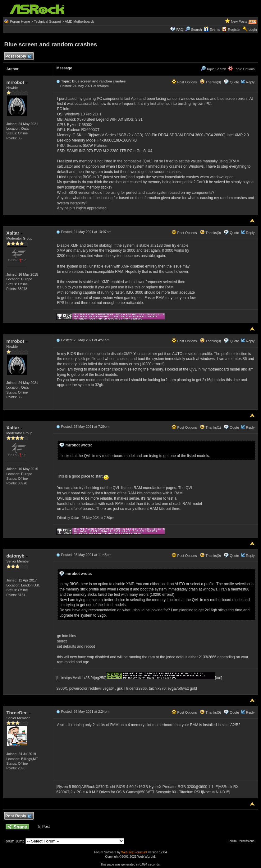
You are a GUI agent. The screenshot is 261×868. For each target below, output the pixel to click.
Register (234, 30)
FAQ (180, 30)
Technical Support (47, 21)
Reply (250, 82)
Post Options (184, 82)
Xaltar (14, 233)
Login (253, 30)
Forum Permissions (243, 841)
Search (197, 30)
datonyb (17, 556)
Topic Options (241, 69)
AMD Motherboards (79, 21)
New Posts (239, 21)
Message (64, 68)
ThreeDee (19, 713)
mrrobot (17, 82)
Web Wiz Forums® (134, 852)
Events (212, 30)
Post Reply (18, 56)
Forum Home (20, 21)
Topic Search (213, 69)
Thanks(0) (210, 82)
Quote (234, 82)
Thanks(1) (210, 427)
